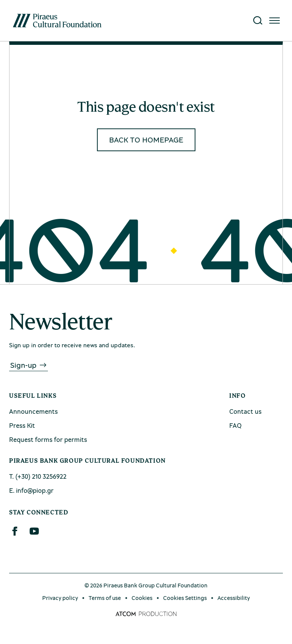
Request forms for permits (48, 439)
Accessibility (234, 598)
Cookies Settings (185, 598)
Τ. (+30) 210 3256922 (38, 476)
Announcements (33, 411)
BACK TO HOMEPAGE (146, 140)
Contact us (245, 411)
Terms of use (105, 598)
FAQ (235, 425)
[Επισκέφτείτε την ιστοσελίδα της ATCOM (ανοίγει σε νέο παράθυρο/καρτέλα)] (146, 614)
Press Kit (22, 425)
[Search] (258, 21)
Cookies (142, 598)
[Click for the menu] (275, 21)
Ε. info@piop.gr (31, 490)
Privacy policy (60, 598)
